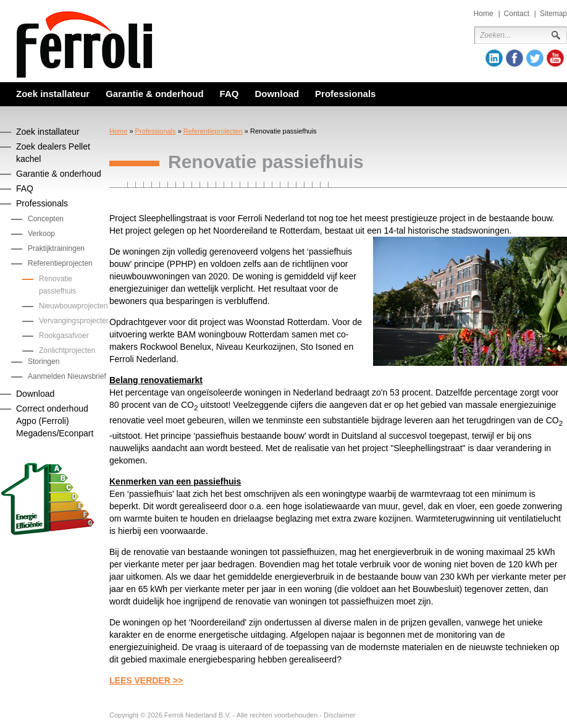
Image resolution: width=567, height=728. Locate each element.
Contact (517, 14)
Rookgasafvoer (64, 336)
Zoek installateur (53, 94)
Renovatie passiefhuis (57, 285)
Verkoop (41, 234)
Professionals (345, 94)
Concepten (46, 219)
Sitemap (553, 14)
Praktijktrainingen (56, 248)
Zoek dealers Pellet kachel (53, 153)
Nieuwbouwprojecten (73, 306)
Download (277, 94)
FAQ (229, 94)
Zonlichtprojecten (67, 350)
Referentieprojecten (213, 131)
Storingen (44, 362)
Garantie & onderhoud (154, 94)
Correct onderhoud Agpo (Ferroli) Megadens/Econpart (55, 421)
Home (484, 14)
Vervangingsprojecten (74, 321)
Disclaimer (339, 715)
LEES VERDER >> (146, 680)
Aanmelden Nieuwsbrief (67, 376)
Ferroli (85, 45)
